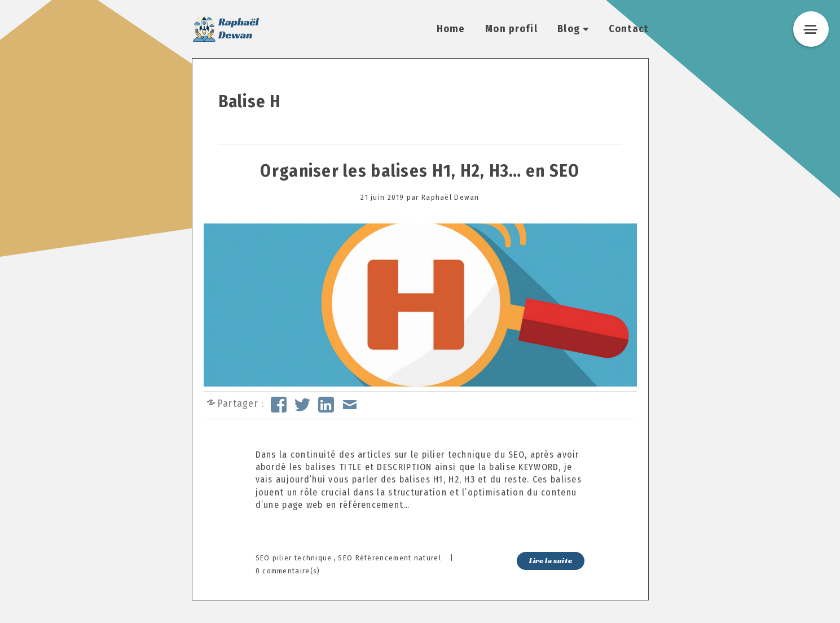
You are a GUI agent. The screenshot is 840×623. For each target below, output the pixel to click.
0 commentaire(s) (288, 571)
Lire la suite (551, 561)
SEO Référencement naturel (390, 558)
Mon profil (511, 29)
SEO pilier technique (294, 558)
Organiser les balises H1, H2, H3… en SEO (420, 171)
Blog (569, 29)
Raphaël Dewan (450, 197)
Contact (629, 29)
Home (451, 29)
